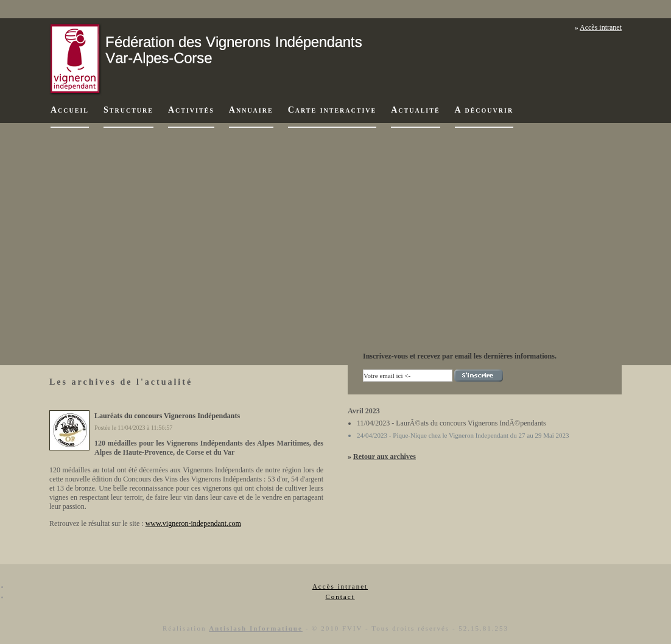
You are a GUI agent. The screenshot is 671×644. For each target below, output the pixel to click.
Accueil (70, 110)
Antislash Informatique (256, 628)
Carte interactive (332, 110)
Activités (191, 110)
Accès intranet (601, 27)
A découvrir (484, 110)
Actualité (415, 110)
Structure (128, 110)
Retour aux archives (385, 457)
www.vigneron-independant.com (193, 523)
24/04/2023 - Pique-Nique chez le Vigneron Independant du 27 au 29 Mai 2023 (463, 435)
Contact (340, 597)
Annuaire (251, 110)
